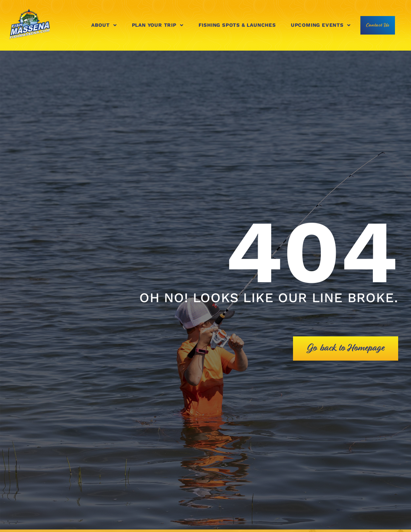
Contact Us (369, 27)
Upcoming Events (304, 25)
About (87, 25)
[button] (87, 25)
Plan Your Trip (141, 25)
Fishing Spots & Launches (220, 25)
